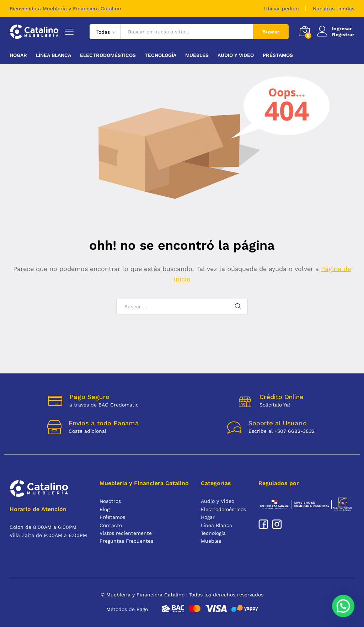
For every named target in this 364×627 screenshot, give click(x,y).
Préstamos (278, 55)
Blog (105, 509)
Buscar (271, 32)
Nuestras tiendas (334, 9)
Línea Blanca (216, 525)
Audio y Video (218, 501)
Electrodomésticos (223, 509)
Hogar (208, 517)
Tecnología (213, 533)
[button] (345, 612)
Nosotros (110, 501)
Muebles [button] (197, 55)
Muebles (211, 541)
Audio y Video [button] (236, 55)
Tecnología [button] (160, 55)
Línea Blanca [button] (53, 55)
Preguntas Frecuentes (126, 541)
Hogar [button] (18, 55)
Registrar (343, 34)
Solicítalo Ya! (275, 405)
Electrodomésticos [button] (108, 55)
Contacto (111, 525)
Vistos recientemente (126, 533)
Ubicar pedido (281, 9)
